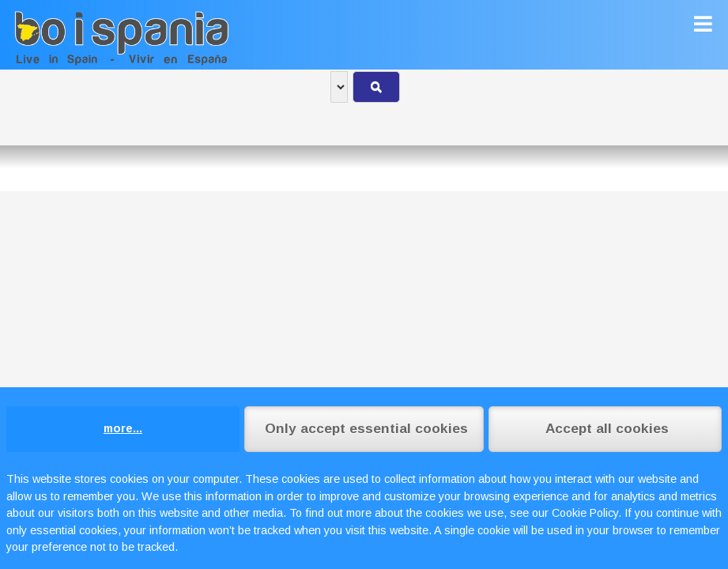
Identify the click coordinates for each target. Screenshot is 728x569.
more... (123, 428)
